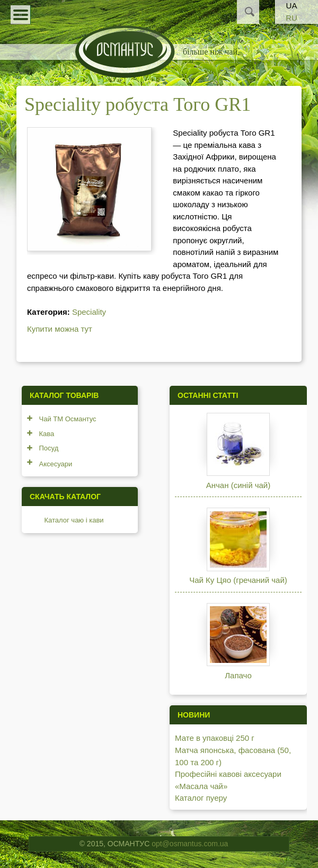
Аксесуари (56, 464)
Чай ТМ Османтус (68, 419)
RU (291, 18)
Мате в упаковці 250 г (215, 738)
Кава (47, 434)
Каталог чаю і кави (74, 520)
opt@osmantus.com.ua (190, 844)
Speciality (89, 312)
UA (292, 6)
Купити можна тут (60, 329)
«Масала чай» (201, 786)
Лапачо (238, 675)
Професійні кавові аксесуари (228, 774)
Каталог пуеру (201, 798)
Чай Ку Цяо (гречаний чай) (238, 580)
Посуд (49, 448)
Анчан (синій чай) (238, 485)
